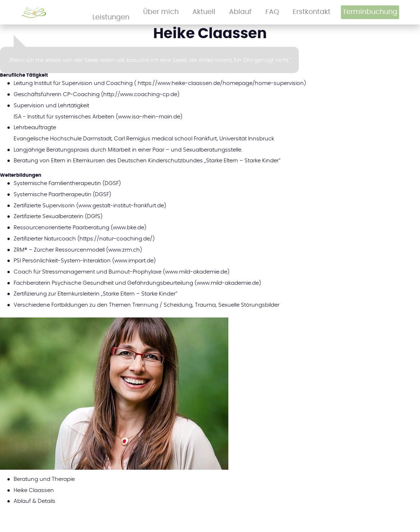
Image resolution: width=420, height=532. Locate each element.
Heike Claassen (34, 490)
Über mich (222, 12)
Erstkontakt (318, 12)
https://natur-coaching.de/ (116, 238)
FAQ (293, 12)
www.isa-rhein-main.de (149, 116)
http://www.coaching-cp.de (140, 94)
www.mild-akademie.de (196, 272)
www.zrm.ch (124, 250)
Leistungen (189, 12)
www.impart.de (134, 260)
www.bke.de (129, 227)
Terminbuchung (369, 12)
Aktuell (250, 12)
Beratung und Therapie (44, 479)
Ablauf (273, 12)
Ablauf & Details (35, 501)
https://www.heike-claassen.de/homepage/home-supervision (221, 83)
